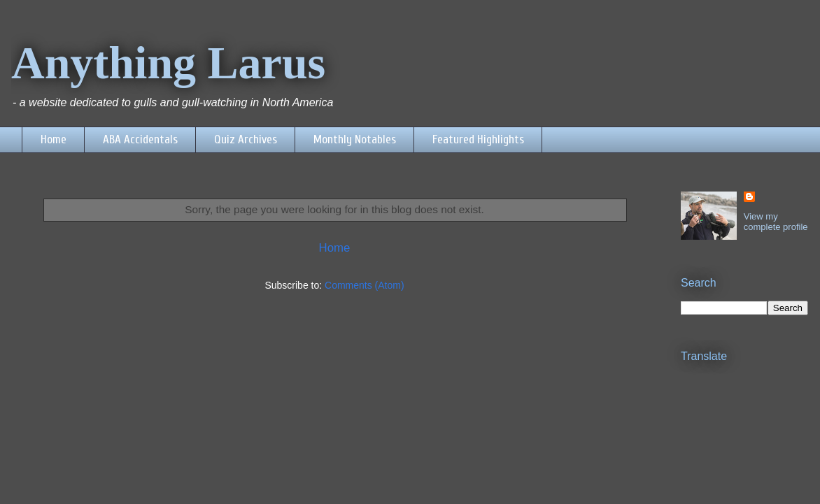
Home (54, 139)
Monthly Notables (355, 139)
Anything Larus (168, 63)
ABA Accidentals (140, 139)
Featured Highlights (478, 139)
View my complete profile (776, 222)
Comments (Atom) (365, 285)
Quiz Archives (246, 139)
